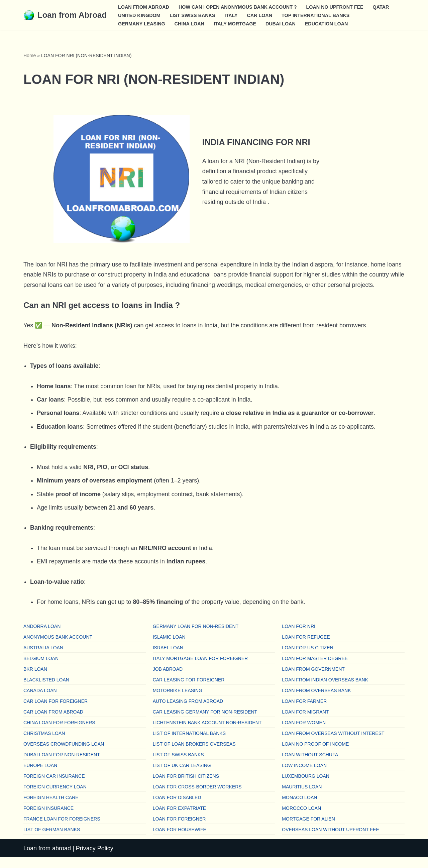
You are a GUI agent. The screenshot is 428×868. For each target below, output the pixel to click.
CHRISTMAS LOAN (44, 744)
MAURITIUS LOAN (302, 797)
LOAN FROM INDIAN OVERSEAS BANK (325, 690)
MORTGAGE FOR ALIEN (308, 829)
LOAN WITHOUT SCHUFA (310, 765)
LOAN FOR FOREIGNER (179, 829)
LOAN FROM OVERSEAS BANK (316, 701)
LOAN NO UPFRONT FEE (336, 7)
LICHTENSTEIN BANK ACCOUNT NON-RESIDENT (207, 733)
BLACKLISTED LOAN (46, 690)
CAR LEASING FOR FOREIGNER (189, 690)
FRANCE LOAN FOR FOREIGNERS (62, 829)
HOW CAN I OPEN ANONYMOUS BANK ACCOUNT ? (238, 7)
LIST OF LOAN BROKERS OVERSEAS (194, 754)
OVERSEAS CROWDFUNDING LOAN (64, 754)
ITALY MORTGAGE (235, 23)
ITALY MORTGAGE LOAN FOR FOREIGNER (200, 669)
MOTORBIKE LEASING (178, 701)
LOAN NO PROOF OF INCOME (315, 754)
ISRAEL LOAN (168, 658)
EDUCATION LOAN (327, 23)
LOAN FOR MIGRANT (305, 722)
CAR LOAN (260, 15)
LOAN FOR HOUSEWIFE (180, 840)
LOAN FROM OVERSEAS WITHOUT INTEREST (333, 744)
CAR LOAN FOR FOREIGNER (56, 712)
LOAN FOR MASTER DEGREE (315, 669)
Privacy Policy (95, 859)
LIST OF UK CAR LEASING (182, 776)
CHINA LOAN (190, 23)
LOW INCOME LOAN (304, 776)
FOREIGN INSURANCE (48, 819)
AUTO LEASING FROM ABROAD (188, 712)
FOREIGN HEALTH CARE (51, 808)
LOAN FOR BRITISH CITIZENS (186, 786)
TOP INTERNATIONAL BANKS (316, 15)
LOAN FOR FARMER (304, 712)
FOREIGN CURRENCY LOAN (55, 797)
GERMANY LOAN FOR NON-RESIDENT (196, 637)
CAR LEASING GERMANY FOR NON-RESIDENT (205, 722)
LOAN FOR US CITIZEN (307, 658)
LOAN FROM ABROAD (144, 7)
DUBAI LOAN (281, 23)
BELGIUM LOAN (41, 669)
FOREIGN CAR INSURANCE (54, 786)
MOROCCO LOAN (301, 819)
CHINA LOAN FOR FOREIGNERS (59, 733)
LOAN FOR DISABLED (177, 808)
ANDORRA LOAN (42, 637)
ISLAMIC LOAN (169, 647)
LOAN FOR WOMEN (304, 733)
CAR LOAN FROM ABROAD (53, 722)
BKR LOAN (35, 679)
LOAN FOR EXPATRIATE (179, 819)
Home (30, 56)
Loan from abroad (47, 859)
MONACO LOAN (299, 808)
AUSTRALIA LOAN (43, 658)
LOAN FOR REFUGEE (306, 647)
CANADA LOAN (40, 701)
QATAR (382, 7)
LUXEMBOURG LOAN (306, 786)
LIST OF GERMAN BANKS (52, 840)
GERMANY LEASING (142, 23)
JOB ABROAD (168, 679)
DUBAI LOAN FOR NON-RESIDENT (62, 765)
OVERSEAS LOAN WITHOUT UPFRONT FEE (330, 840)
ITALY (232, 15)
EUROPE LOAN (40, 776)
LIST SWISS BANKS (193, 15)
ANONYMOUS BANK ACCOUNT (58, 647)
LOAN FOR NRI (299, 637)
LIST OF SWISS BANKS (178, 765)
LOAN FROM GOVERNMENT (313, 679)
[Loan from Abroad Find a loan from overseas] (65, 15)
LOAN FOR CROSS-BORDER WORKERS (197, 797)
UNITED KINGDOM (139, 15)
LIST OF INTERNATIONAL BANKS (189, 744)
